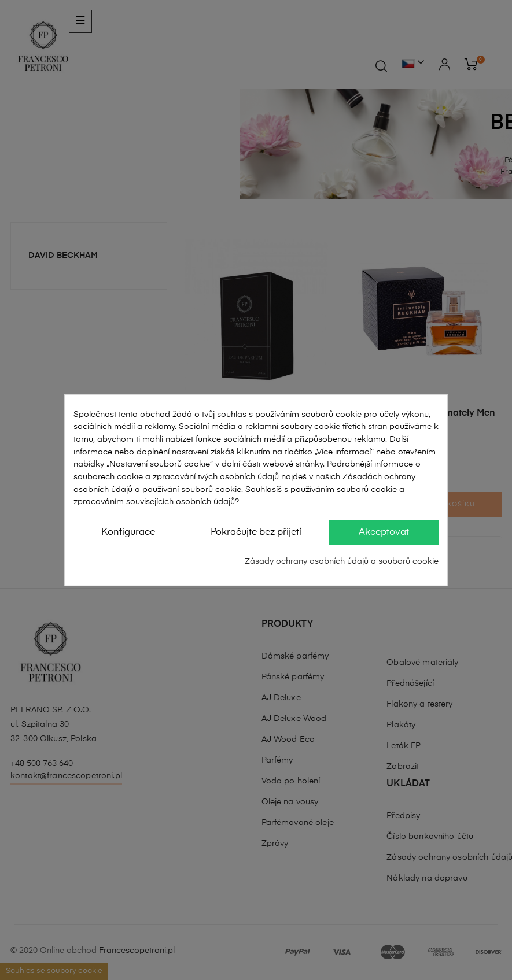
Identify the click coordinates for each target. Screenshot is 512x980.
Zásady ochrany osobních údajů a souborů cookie (342, 561)
